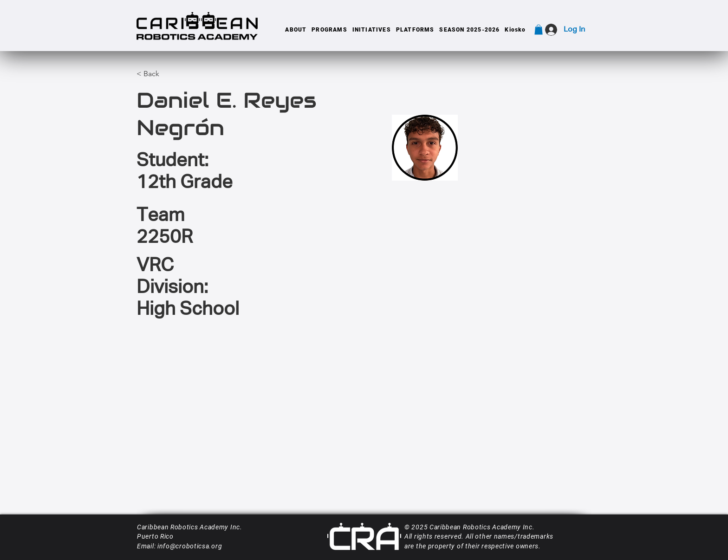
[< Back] (152, 74)
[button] (296, 30)
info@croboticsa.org (190, 546)
